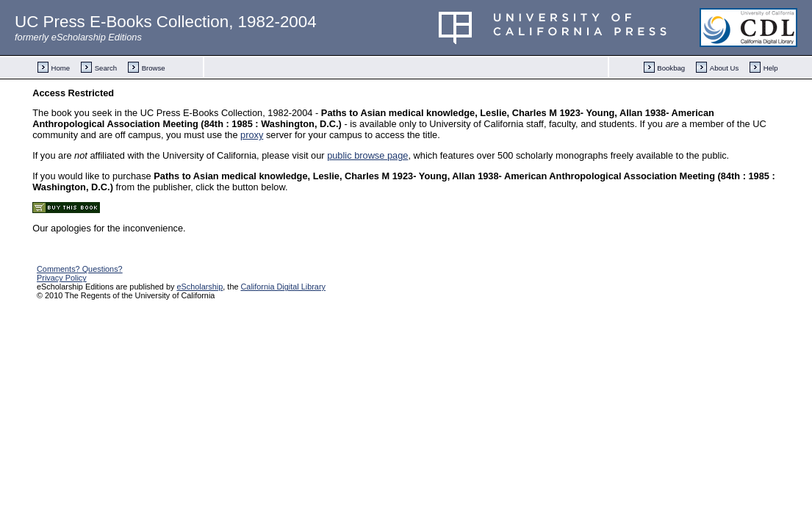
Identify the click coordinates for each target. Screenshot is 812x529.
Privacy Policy (62, 278)
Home (61, 68)
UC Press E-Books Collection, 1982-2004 (166, 22)
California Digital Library (283, 287)
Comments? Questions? (80, 269)
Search (106, 68)
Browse (154, 68)
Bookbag (671, 68)
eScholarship (200, 287)
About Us (724, 68)
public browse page (367, 155)
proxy (252, 135)
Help (771, 68)
